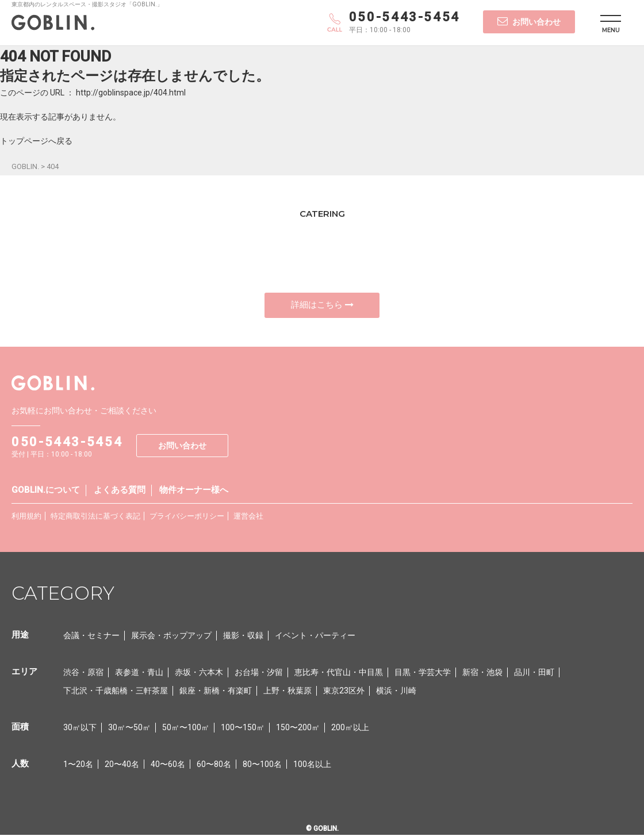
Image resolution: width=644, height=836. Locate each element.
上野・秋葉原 (287, 692)
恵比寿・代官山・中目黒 (339, 673)
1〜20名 (78, 765)
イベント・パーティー (315, 636)
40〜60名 (168, 765)
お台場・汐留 (259, 673)
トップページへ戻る (36, 141)
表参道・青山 (139, 673)
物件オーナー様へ (194, 491)
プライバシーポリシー (187, 517)
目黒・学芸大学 (423, 673)
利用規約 (26, 517)
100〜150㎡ (243, 728)
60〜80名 (214, 765)
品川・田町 (534, 673)
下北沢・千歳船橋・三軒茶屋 (116, 692)
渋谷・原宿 (83, 673)
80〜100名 (262, 765)
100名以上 (312, 765)
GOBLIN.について (46, 491)
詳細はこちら (322, 305)
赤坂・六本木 (199, 673)
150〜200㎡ (298, 728)
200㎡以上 (350, 728)
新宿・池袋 (482, 673)
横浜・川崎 (396, 692)
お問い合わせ (529, 21)
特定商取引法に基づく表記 (95, 517)
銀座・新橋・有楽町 (216, 692)
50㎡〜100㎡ (186, 728)
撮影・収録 (243, 636)
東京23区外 (344, 692)
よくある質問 (120, 491)
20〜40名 (122, 765)
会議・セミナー (91, 636)
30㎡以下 (80, 728)
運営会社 (248, 517)
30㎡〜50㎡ (129, 728)
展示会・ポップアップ (171, 636)
